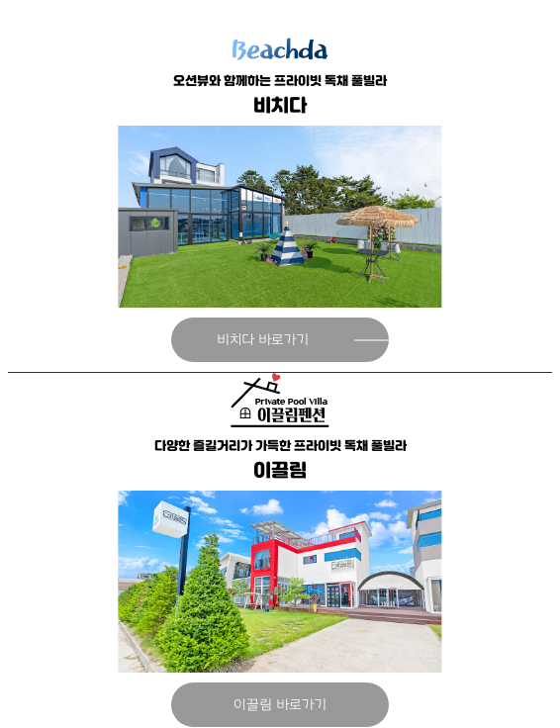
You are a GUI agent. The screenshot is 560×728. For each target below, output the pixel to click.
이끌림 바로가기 (280, 705)
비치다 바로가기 (263, 340)
